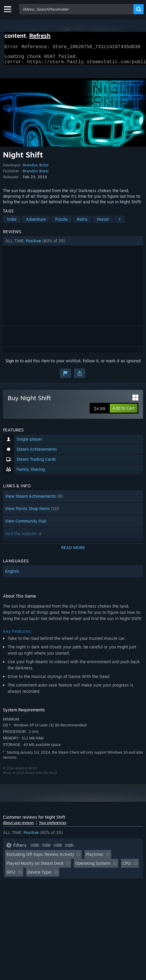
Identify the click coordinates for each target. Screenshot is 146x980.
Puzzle (61, 223)
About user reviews (18, 826)
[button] (73, 244)
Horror (103, 223)
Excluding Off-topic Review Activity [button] (40, 858)
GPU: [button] (11, 876)
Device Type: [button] (40, 876)
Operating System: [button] (93, 867)
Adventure (36, 223)
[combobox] (77, 9)
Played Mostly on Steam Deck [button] (35, 867)
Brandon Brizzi (36, 168)
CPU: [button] (127, 867)
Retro (82, 223)
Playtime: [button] (95, 858)
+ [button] (119, 223)
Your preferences (53, 826)
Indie (12, 223)
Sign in (12, 364)
